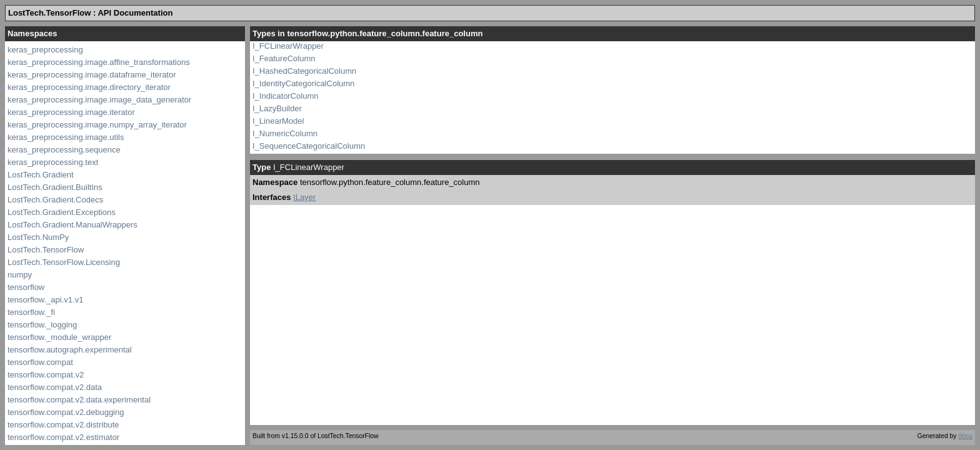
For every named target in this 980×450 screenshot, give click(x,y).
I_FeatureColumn (284, 58)
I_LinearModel (278, 121)
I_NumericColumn (285, 133)
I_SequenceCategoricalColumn (309, 146)
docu (965, 436)
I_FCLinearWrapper (288, 46)
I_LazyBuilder (277, 108)
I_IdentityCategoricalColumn (303, 83)
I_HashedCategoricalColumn (304, 71)
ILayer (304, 197)
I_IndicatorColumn (286, 96)
